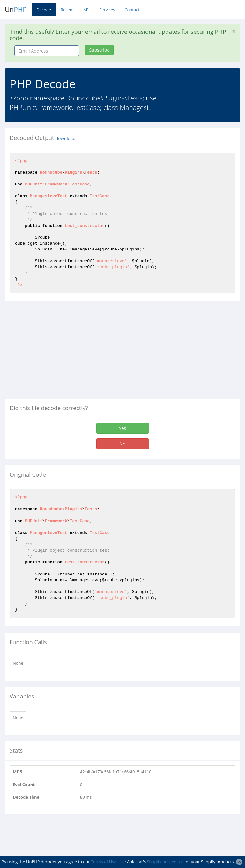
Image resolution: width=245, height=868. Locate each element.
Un (16, 10)
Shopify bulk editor (165, 862)
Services (107, 10)
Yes (122, 428)
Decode (44, 10)
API (86, 10)
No (123, 444)
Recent (67, 10)
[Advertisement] (58, 352)
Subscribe (99, 50)
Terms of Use (104, 862)
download (65, 138)
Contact (132, 10)
